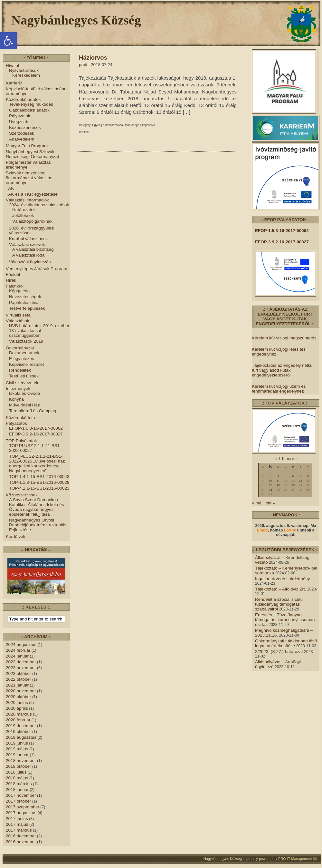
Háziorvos (93, 58)
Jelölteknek (23, 215)
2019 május (17, 749)
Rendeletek (20, 370)
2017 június (17, 819)
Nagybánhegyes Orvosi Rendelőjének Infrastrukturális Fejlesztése (38, 525)
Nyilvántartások (24, 70)
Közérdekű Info (20, 418)
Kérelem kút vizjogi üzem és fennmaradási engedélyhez (279, 389)
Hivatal (12, 66)
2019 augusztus (21, 737)
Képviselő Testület (26, 364)
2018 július (16, 772)
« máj (257, 503)
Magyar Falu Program (27, 146)
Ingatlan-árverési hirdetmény (283, 579)
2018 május (17, 778)
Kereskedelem (26, 75)
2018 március (19, 784)
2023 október (19, 673)
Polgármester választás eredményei (28, 165)
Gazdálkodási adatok (29, 110)
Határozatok (24, 210)
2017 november (21, 795)
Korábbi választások (28, 239)
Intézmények (18, 389)
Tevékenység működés (31, 104)
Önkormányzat (20, 348)
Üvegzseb (19, 122)
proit (83, 65)
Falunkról (15, 286)
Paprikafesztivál (24, 302)
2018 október (19, 766)
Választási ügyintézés (30, 262)
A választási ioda (28, 255)
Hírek (11, 280)
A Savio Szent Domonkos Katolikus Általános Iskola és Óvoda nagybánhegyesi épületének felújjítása (37, 507)
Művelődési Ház (24, 405)
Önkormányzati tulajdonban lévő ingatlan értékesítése (286, 643)
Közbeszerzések (25, 127)
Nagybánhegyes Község (76, 20)
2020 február (18, 720)
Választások (18, 321)
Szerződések (22, 133)
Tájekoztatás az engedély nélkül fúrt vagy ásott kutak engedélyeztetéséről (283, 370)
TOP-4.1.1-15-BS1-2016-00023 (39, 488)
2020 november (21, 691)
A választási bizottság (33, 249)
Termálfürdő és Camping (33, 411)
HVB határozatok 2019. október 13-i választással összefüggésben (39, 331)
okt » (270, 503)
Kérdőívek (16, 536)
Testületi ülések (24, 376)
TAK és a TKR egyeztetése (32, 194)
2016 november (21, 842)
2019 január (17, 755)
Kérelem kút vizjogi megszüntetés (284, 338)
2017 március (19, 830)
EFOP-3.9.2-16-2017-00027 (36, 434)
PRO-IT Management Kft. (298, 859)
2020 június (17, 702)
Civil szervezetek (22, 383)
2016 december (21, 836)
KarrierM (14, 83)
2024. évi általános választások (39, 205)
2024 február (18, 650)
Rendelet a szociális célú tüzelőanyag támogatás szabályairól (279, 604)
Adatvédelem (22, 139)
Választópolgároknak (32, 221)
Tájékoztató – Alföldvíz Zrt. (281, 589)
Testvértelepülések (27, 308)
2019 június (17, 743)
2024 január (17, 656)
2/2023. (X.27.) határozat (279, 652)
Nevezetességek (25, 297)
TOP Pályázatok (21, 441)
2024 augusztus (21, 644)
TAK (10, 188)
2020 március (19, 714)
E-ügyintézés (22, 359)
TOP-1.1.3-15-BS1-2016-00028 (39, 482)
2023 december (21, 662)
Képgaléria (19, 291)
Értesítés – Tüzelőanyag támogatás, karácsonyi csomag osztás (285, 620)
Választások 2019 (26, 341)
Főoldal (13, 274)
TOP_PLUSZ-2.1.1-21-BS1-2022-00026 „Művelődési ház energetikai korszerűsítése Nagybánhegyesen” (37, 463)
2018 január (17, 790)
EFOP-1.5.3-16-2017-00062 (36, 428)
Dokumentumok (24, 353)
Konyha (16, 399)
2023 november (21, 668)
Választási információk (27, 200)
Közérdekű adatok (23, 99)
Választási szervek (27, 244)
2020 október (19, 697)
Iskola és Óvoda (24, 393)
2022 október (19, 679)
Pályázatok (20, 116)
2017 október (19, 801)
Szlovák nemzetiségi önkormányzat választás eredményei (29, 178)
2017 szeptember (23, 807)
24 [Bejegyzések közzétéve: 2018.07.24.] (270, 490)
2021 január (17, 685)
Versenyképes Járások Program (37, 269)
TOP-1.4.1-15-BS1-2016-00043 (39, 477)
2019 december (21, 726)
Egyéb (97, 125)
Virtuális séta (18, 315)
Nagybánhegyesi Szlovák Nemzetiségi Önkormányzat (32, 154)
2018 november (21, 761)
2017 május (17, 824)
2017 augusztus (21, 813)
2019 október (19, 731)
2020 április (17, 708)
